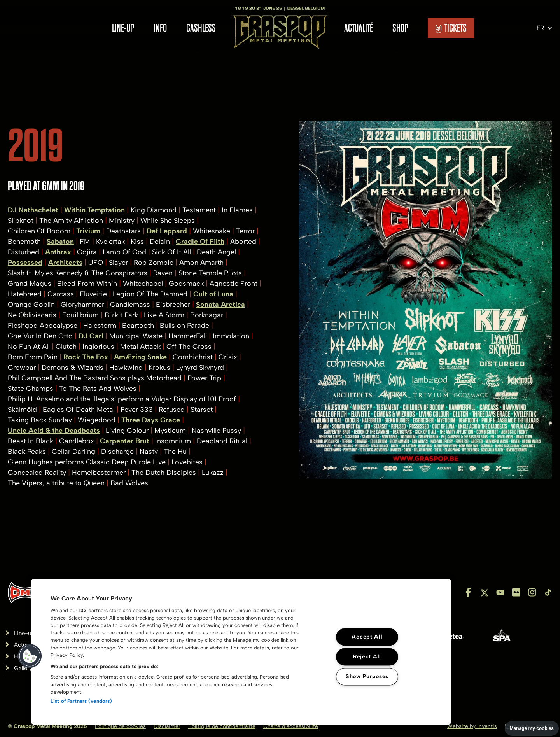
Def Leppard (167, 231)
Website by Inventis (472, 726)
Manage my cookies (532, 728)
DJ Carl (91, 336)
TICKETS (451, 28)
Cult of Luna (213, 294)
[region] (241, 652)
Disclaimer (167, 726)
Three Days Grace (151, 420)
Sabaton (60, 242)
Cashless (201, 28)
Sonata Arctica (220, 305)
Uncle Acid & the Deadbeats (54, 431)
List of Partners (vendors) (81, 701)
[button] (30, 656)
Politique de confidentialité (222, 726)
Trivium (88, 231)
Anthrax (58, 252)
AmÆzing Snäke (140, 357)
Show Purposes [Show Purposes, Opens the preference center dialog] (367, 676)
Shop (400, 28)
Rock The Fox (86, 357)
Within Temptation (94, 210)
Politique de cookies (120, 726)
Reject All (367, 656)
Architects (65, 263)
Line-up (123, 28)
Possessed (25, 263)
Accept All (367, 637)
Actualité (359, 28)
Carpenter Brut (125, 441)
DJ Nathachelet (33, 210)
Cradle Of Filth (200, 242)
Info (160, 28)
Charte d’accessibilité (291, 726)
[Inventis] (25, 593)
